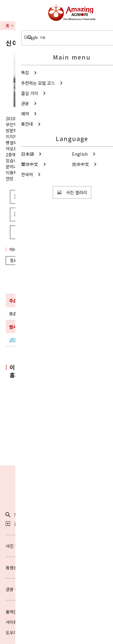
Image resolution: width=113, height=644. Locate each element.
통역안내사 (16, 612)
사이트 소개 (16, 622)
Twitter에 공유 (44, 453)
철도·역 (19, 260)
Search (17, 515)
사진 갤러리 (57, 546)
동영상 (57, 567)
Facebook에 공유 (68, 453)
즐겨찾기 (18, 524)
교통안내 (23, 26)
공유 (40, 232)
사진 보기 (42, 214)
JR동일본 (17, 340)
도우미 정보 (16, 632)
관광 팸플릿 (57, 589)
